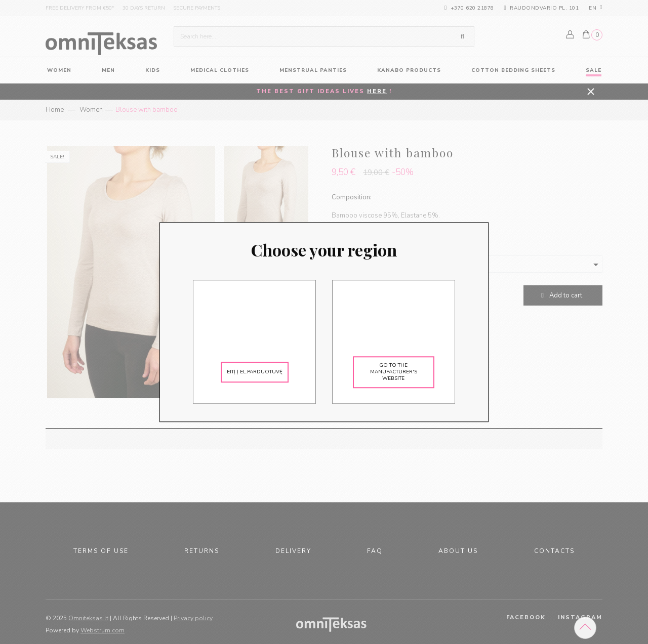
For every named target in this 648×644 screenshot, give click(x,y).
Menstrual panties (313, 70)
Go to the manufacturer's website (394, 372)
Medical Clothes (220, 70)
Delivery (293, 551)
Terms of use (101, 551)
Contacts (554, 551)
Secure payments (197, 8)
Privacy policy (193, 618)
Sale (594, 70)
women (59, 70)
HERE (377, 91)
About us (458, 551)
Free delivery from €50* (80, 8)
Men (108, 70)
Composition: (352, 197)
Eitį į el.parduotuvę (255, 372)
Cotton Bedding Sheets (513, 70)
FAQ (375, 551)
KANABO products (409, 70)
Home (55, 110)
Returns (202, 551)
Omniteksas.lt (88, 618)
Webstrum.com (103, 630)
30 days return (144, 8)
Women (91, 110)
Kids (153, 70)
